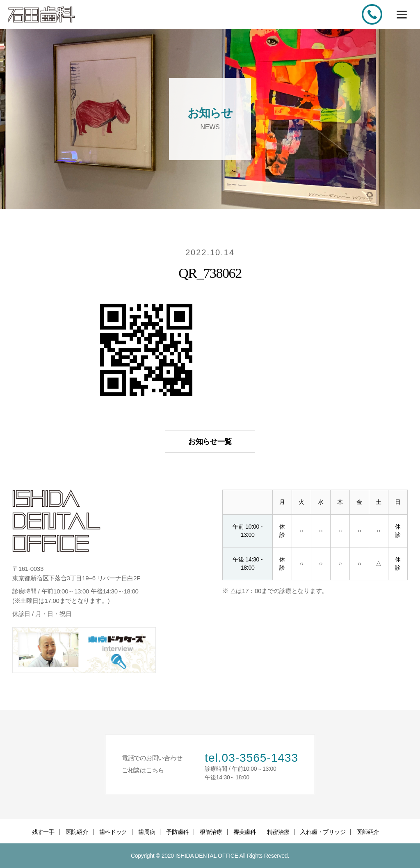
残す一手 (43, 832)
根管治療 (211, 832)
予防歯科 (177, 832)
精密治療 (278, 832)
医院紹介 (77, 832)
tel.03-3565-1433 (251, 758)
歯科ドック (113, 832)
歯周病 (147, 832)
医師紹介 (368, 832)
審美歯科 (245, 832)
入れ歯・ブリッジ (323, 832)
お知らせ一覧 (210, 442)
